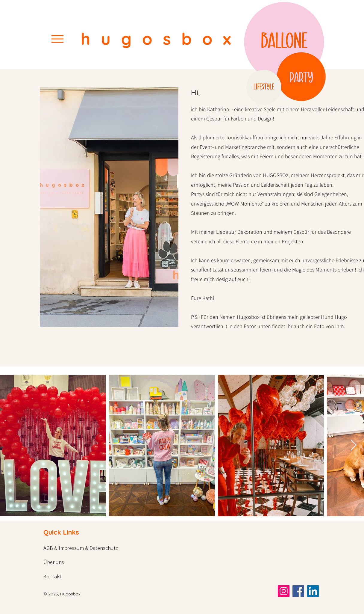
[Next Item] (354, 445)
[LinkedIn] (313, 591)
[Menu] (57, 39)
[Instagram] (284, 591)
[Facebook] (298, 591)
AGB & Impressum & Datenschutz (81, 548)
